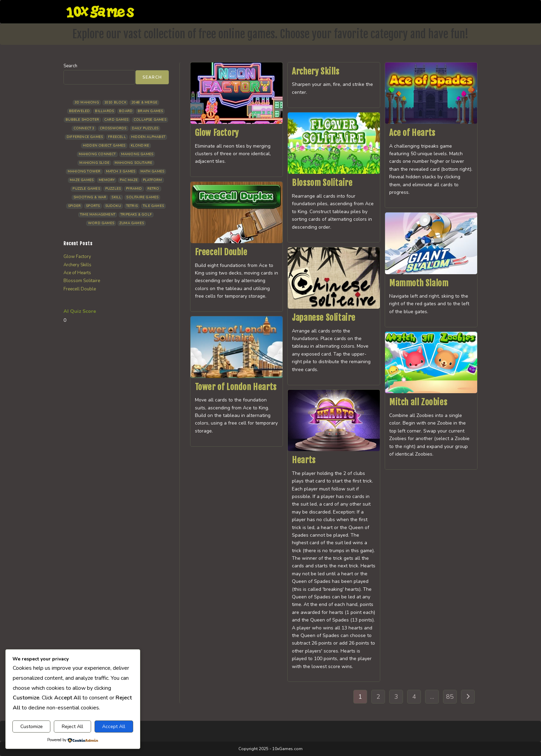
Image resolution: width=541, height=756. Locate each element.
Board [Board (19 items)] (126, 111)
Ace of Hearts (412, 133)
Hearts (304, 460)
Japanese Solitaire (324, 318)
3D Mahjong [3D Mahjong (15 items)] (87, 102)
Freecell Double (221, 252)
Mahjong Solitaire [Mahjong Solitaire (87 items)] (133, 163)
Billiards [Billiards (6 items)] (104, 111)
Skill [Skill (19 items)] (116, 197)
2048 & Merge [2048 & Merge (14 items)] (144, 102)
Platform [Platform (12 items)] (153, 180)
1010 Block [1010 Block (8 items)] (115, 102)
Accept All (114, 727)
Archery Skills (316, 71)
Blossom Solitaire (322, 183)
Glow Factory (217, 133)
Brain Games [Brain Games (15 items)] (150, 111)
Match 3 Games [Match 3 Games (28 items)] (121, 171)
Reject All (72, 727)
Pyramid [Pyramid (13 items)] (134, 189)
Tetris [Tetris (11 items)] (132, 206)
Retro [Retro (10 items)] (153, 189)
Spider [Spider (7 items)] (74, 206)
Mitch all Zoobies (418, 402)
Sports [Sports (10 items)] (93, 206)
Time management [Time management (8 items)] (98, 215)
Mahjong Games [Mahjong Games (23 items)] (137, 154)
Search (70, 66)
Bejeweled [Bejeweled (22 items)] (80, 111)
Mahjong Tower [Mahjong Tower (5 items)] (84, 171)
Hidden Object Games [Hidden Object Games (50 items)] (104, 146)
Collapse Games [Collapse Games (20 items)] (150, 120)
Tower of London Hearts (236, 387)
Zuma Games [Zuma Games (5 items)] (132, 223)
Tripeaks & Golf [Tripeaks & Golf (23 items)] (136, 215)
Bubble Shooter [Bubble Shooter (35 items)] (82, 120)
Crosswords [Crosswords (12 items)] (113, 128)
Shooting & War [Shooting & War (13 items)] (90, 197)
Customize (32, 727)
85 (450, 697)
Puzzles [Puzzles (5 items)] (113, 189)
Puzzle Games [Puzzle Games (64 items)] (86, 189)
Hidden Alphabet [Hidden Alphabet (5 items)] (148, 137)
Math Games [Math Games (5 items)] (152, 171)
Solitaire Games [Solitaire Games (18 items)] (142, 197)
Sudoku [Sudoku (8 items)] (113, 206)
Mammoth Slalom (419, 283)
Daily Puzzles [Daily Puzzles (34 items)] (145, 128)
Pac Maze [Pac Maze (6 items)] (129, 180)
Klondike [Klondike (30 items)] (140, 146)
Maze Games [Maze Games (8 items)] (82, 180)
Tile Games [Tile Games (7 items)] (153, 206)
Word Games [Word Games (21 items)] (101, 223)
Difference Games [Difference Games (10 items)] (85, 137)
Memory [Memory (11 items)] (107, 180)
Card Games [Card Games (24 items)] (116, 120)
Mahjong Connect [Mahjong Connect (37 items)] (97, 154)
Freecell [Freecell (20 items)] (117, 137)
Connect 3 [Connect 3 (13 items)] (84, 128)
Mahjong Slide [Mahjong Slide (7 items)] (94, 163)
